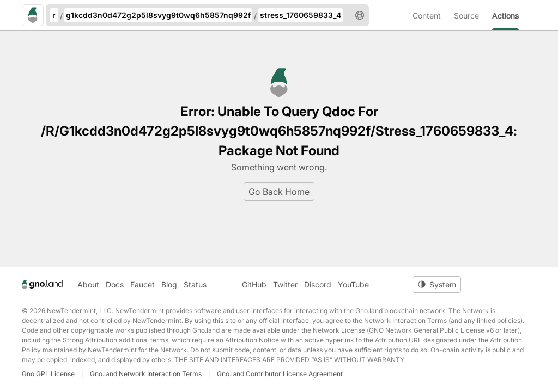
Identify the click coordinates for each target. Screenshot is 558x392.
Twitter (285, 284)
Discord (318, 284)
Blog (169, 284)
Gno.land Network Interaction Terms (146, 374)
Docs (115, 284)
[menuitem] (433, 15)
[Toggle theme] (437, 284)
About (88, 284)
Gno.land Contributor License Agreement (280, 374)
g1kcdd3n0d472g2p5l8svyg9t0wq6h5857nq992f (158, 15)
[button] (360, 15)
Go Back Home (279, 192)
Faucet (142, 284)
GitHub (254, 284)
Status (195, 284)
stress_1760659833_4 (301, 15)
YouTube (353, 284)
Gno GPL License (48, 374)
